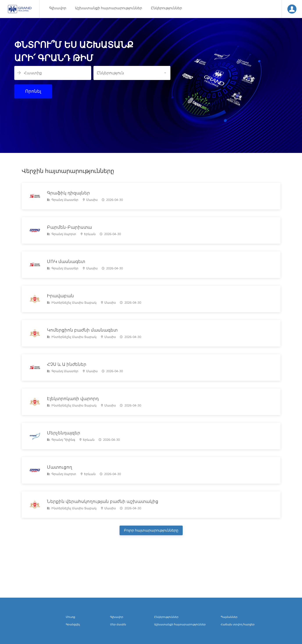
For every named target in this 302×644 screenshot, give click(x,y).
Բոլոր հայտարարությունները (151, 530)
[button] (132, 73)
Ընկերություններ (166, 8)
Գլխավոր (58, 8)
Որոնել (33, 91)
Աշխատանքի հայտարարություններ (109, 8)
